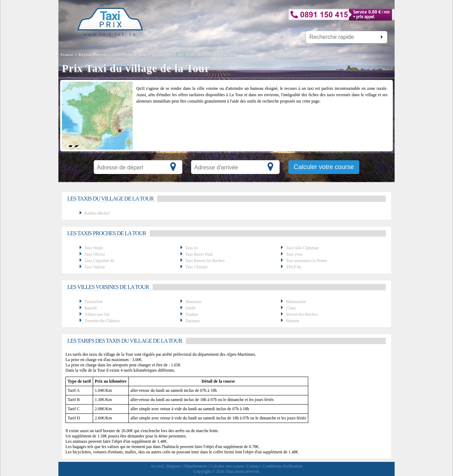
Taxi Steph (94, 248)
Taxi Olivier (95, 254)
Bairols (91, 308)
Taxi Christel (196, 267)
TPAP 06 (294, 267)
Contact (253, 466)
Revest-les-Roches (302, 314)
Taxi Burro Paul (199, 254)
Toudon (192, 314)
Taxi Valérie (95, 267)
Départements (196, 466)
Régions (174, 466)
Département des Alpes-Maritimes (185, 54)
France (68, 54)
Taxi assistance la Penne (306, 261)
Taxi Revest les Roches (205, 261)
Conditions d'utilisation (283, 466)
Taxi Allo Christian (302, 248)
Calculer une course (227, 466)
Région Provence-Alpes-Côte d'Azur (113, 54)
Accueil (157, 466)
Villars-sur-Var (97, 314)
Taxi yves (294, 254)
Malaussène (296, 302)
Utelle (191, 308)
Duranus (193, 321)
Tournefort (94, 302)
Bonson (293, 321)
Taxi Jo (191, 248)
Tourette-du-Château (102, 321)
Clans (291, 308)
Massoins (193, 302)
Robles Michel (97, 213)
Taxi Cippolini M (99, 261)
